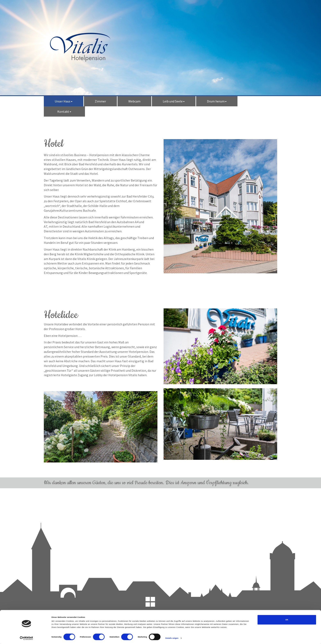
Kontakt (64, 111)
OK (287, 619)
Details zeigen (172, 637)
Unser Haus (64, 101)
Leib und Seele (174, 101)
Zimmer (100, 101)
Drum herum (217, 101)
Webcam (134, 101)
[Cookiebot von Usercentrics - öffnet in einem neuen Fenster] (27, 637)
